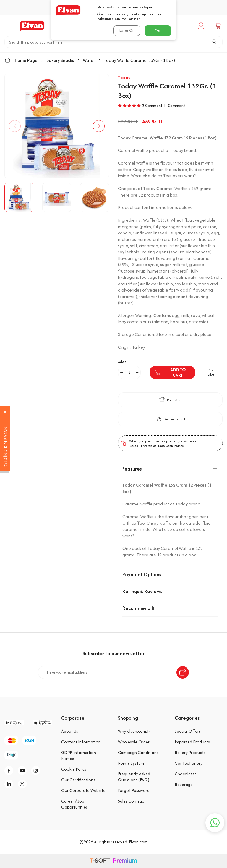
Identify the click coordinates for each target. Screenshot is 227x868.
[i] (37, 771)
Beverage (184, 785)
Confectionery (189, 763)
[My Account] (202, 26)
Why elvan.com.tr (134, 731)
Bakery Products (190, 753)
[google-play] (14, 723)
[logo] (32, 26)
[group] (57, 126)
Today (124, 77)
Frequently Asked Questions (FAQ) (134, 777)
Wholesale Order (134, 742)
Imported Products (192, 742)
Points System (131, 763)
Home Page (21, 60)
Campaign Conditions (138, 753)
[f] (10, 771)
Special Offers (188, 731)
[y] (24, 771)
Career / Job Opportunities (74, 804)
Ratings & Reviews (170, 591)
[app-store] (43, 723)
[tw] (24, 784)
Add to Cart (170, 372)
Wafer (89, 60)
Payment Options (170, 574)
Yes (158, 30)
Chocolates (186, 774)
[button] (15, 126)
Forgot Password (134, 790)
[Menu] (8, 26)
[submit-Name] (183, 672)
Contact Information (81, 742)
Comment (177, 106)
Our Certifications (78, 780)
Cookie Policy (74, 769)
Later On (127, 30)
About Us (70, 731)
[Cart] (219, 26)
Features (170, 469)
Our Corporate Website (83, 790)
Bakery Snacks (60, 60)
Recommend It (170, 419)
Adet (122, 362)
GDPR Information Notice (79, 756)
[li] (10, 784)
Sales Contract (132, 801)
